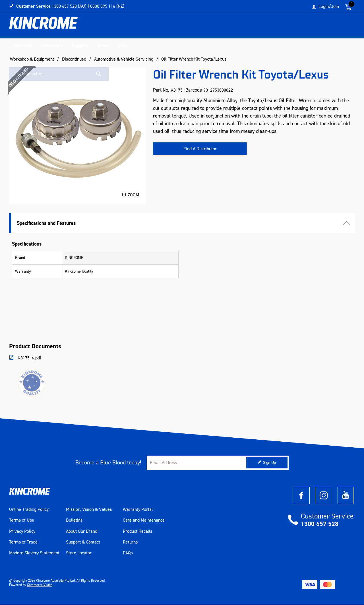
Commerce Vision (40, 585)
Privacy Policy (22, 531)
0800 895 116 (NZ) (107, 6)
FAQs (128, 553)
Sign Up (269, 463)
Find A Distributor (200, 149)
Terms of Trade (23, 542)
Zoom (133, 195)
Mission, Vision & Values (89, 510)
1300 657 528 (320, 524)
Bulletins (74, 520)
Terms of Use (22, 520)
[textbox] (297, 27)
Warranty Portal (138, 510)
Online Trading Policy (29, 510)
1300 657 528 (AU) (69, 6)
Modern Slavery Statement (34, 553)
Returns (130, 542)
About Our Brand (82, 531)
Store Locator (79, 553)
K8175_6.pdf (29, 358)
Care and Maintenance (144, 520)
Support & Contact (83, 542)
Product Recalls (137, 531)
